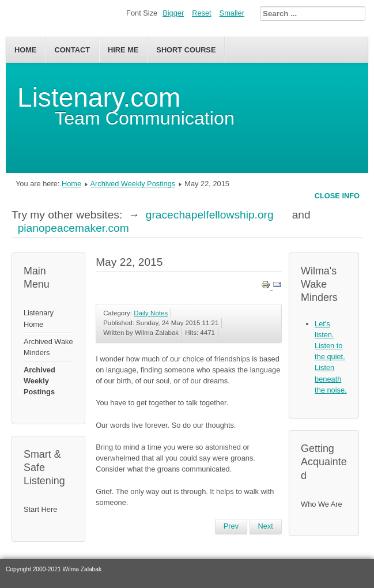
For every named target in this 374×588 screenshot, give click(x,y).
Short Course (186, 50)
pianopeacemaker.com (73, 228)
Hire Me (123, 50)
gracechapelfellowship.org (210, 215)
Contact (72, 50)
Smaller (232, 13)
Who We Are (322, 504)
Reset (201, 13)
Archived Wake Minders (48, 347)
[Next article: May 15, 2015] (266, 526)
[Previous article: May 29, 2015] (231, 526)
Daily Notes (151, 313)
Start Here (40, 509)
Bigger (173, 13)
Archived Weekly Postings (133, 184)
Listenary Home (39, 318)
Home (25, 50)
